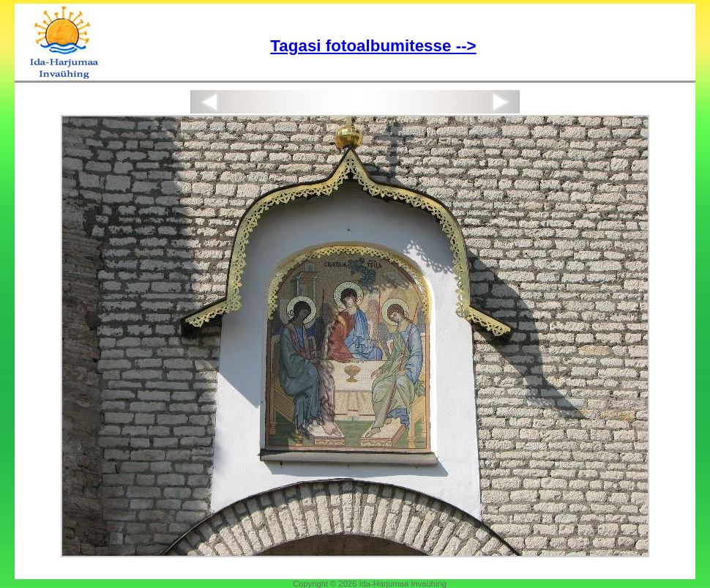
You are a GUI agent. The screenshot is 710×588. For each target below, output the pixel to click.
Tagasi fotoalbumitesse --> (373, 46)
